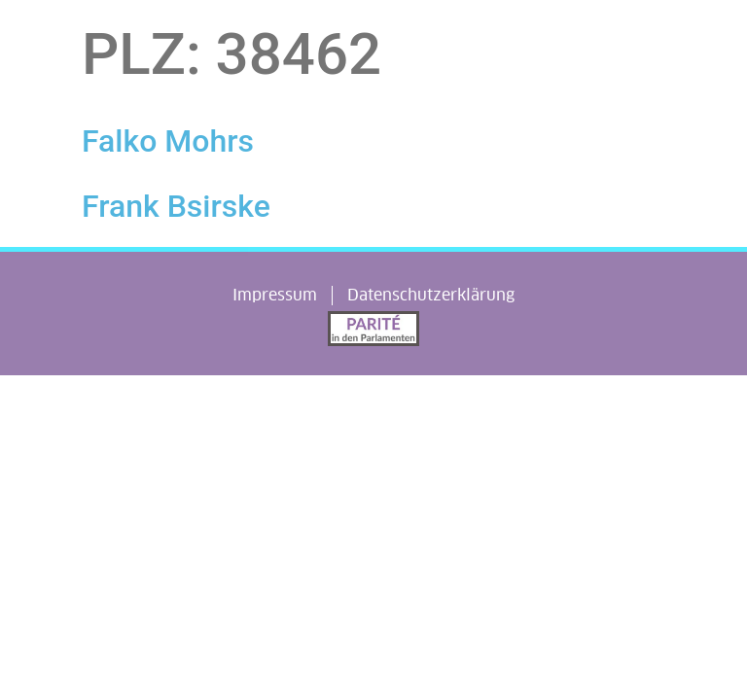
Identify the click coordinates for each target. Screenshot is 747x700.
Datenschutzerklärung (431, 295)
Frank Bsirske (176, 206)
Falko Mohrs (168, 141)
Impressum (275, 295)
